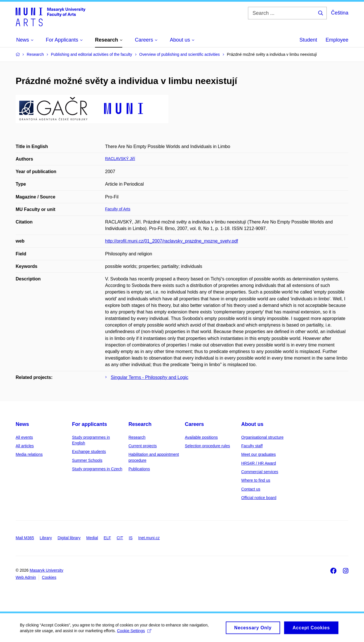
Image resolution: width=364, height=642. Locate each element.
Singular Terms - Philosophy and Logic (150, 377)
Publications (139, 469)
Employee (337, 40)
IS (131, 538)
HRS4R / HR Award (258, 463)
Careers (194, 424)
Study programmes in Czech (97, 469)
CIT (120, 538)
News (22, 424)
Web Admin (26, 577)
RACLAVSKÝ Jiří (120, 159)
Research (140, 424)
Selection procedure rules (207, 446)
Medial (92, 538)
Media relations (29, 454)
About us (252, 424)
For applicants (89, 424)
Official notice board (259, 498)
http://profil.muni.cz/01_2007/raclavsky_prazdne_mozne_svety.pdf (172, 241)
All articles (25, 446)
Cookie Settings (134, 633)
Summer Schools (87, 460)
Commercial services (260, 472)
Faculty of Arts (118, 209)
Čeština (340, 13)
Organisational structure (262, 437)
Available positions (201, 437)
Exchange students (89, 452)
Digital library (69, 538)
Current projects (143, 446)
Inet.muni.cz (149, 538)
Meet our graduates (258, 454)
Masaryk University (46, 570)
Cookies (49, 577)
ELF (107, 538)
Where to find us (256, 480)
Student (308, 40)
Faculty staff (252, 446)
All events (24, 437)
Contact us (251, 489)
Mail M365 (25, 538)
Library (46, 538)
